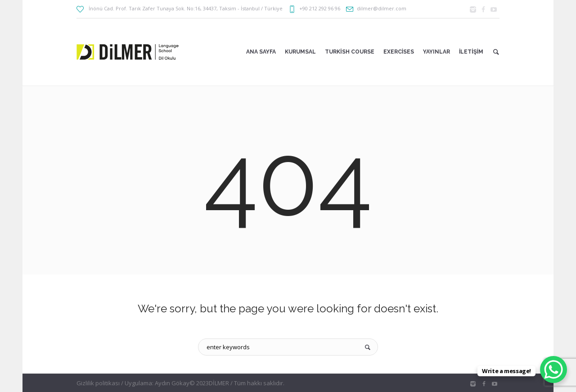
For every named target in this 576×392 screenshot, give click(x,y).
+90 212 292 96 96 (320, 8)
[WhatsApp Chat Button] (553, 369)
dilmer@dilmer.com (382, 8)
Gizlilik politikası (98, 383)
